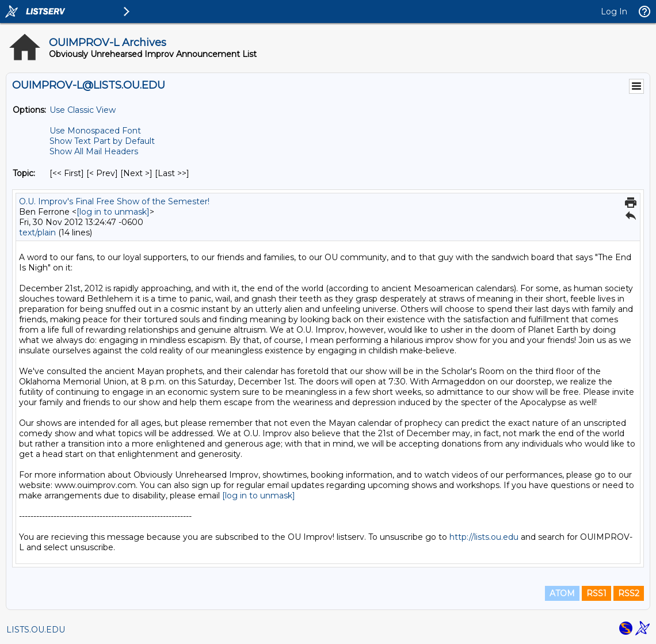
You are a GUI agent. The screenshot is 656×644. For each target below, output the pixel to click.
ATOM (562, 593)
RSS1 (596, 593)
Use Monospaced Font (95, 131)
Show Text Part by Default (102, 141)
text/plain (37, 233)
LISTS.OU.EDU (36, 630)
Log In (614, 12)
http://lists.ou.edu (484, 537)
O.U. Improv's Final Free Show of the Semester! (114, 201)
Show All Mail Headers (94, 151)
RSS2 (629, 593)
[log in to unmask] (113, 212)
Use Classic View (83, 110)
